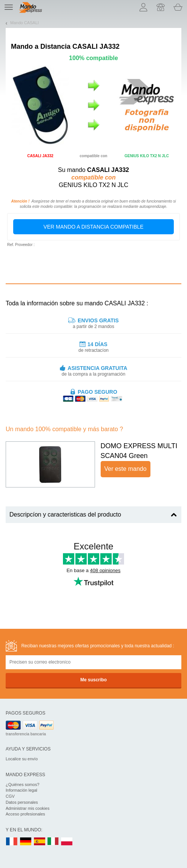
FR (12, 842)
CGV (10, 796)
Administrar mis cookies (28, 808)
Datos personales (22, 802)
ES (40, 842)
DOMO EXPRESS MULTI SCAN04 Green (139, 451)
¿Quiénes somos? (22, 784)
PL (67, 842)
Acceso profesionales (25, 814)
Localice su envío (22, 759)
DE (26, 842)
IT (53, 842)
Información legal (21, 790)
